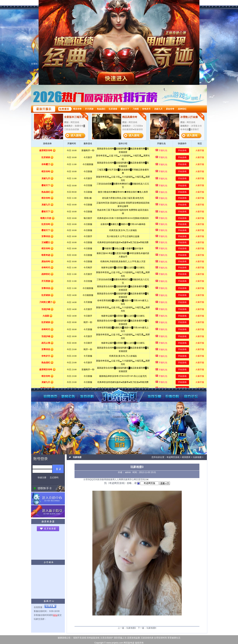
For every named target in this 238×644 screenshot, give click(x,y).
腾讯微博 (125, 479)
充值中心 (168, 394)
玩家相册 (197, 457)
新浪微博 (102, 479)
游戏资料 (82, 394)
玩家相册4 (151, 628)
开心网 (133, 479)
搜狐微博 (110, 479)
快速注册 (42, 478)
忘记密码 (54, 478)
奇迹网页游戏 (115, 395)
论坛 (55, 615)
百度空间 (140, 479)
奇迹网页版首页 (41, 394)
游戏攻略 (148, 394)
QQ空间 (94, 479)
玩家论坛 (189, 394)
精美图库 (186, 457)
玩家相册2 (131, 628)
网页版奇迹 (129, 643)
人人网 (118, 479)
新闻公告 (62, 394)
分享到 (87, 479)
